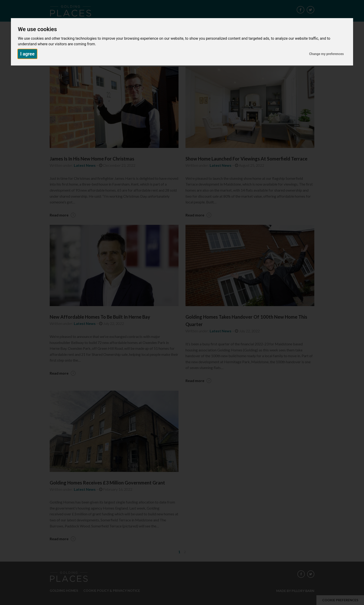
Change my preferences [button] (327, 54)
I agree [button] (27, 54)
